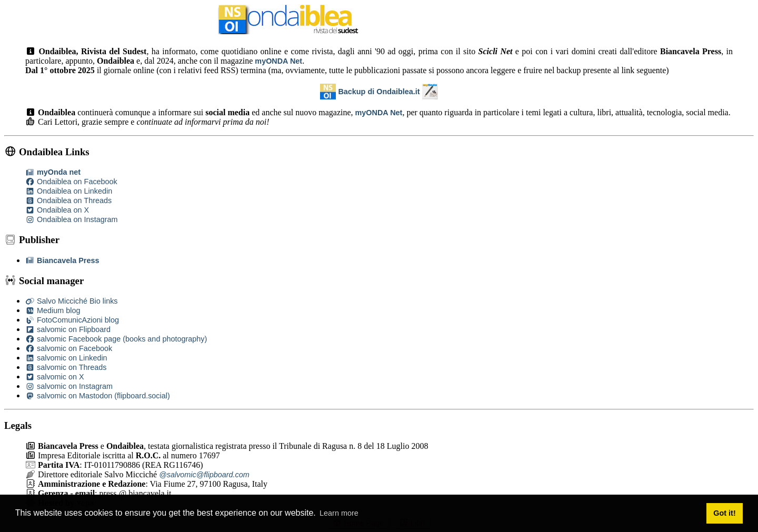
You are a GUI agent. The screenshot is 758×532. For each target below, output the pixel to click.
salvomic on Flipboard (68, 329)
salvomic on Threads (66, 367)
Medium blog (53, 310)
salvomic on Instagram (69, 386)
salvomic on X (55, 377)
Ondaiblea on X (57, 210)
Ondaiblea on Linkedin (69, 191)
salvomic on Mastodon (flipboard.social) (98, 396)
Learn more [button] (339, 513)
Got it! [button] (724, 513)
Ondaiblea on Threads (68, 200)
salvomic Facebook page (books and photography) (116, 339)
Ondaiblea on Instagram (72, 219)
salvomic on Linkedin (66, 358)
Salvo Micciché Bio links (72, 301)
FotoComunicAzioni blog (72, 320)
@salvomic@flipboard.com (204, 475)
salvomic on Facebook (69, 348)
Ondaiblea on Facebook (71, 182)
